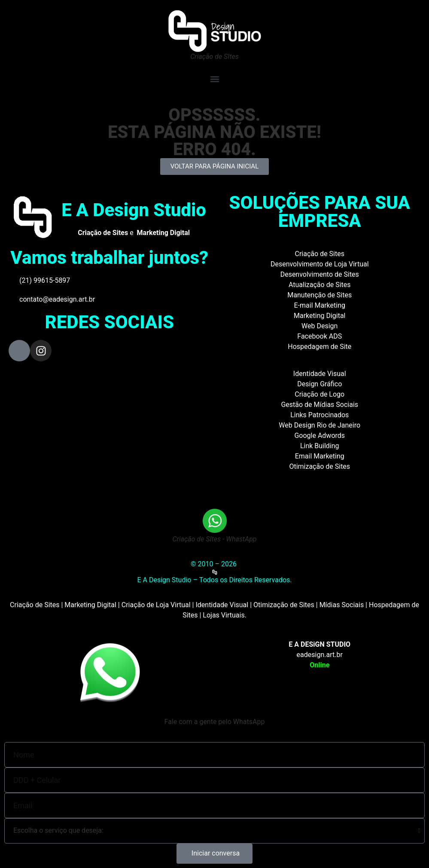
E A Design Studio (134, 210)
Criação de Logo (319, 394)
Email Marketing (320, 456)
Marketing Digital (320, 316)
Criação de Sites (320, 254)
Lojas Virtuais (224, 615)
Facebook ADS (319, 336)
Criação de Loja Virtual (156, 605)
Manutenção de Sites (319, 295)
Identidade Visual (320, 374)
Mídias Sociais (342, 605)
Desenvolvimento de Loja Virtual (320, 264)
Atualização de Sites (320, 285)
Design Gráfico (319, 384)
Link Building (320, 446)
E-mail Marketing (320, 305)
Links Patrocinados (319, 415)
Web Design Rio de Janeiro (319, 425)
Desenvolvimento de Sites (320, 274)
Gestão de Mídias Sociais (319, 405)
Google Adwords (319, 436)
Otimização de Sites (319, 466)
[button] (214, 79)
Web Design (319, 326)
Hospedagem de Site (319, 347)
